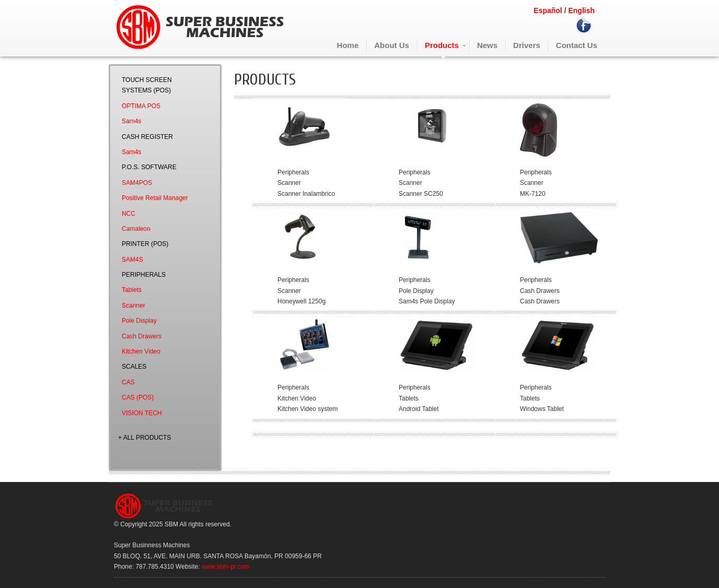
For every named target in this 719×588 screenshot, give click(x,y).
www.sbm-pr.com (225, 567)
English (581, 10)
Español (548, 10)
